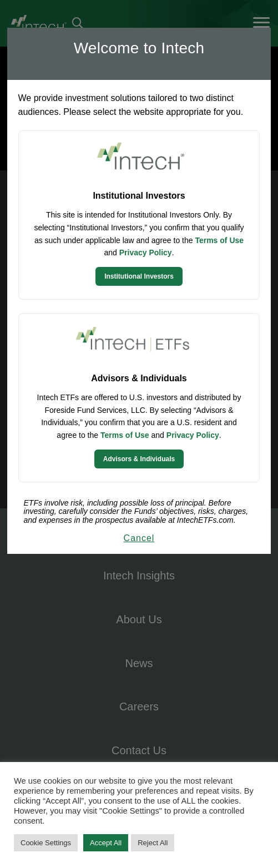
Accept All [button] (106, 843)
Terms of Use (219, 240)
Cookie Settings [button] (46, 843)
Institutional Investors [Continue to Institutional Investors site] (139, 276)
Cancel (139, 538)
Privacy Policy (146, 253)
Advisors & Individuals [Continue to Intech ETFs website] (139, 459)
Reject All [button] (153, 843)
